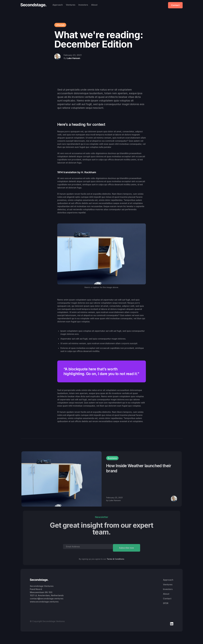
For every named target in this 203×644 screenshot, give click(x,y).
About (94, 5)
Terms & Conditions (115, 559)
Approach (58, 5)
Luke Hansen (73, 58)
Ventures (71, 5)
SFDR (166, 603)
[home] (34, 5)
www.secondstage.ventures (44, 602)
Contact (175, 5)
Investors (83, 5)
